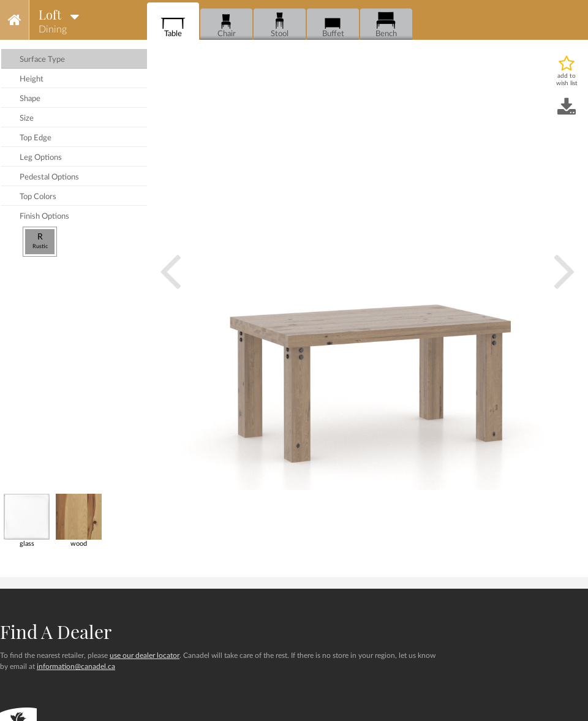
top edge (36, 138)
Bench (386, 25)
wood (79, 520)
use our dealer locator (145, 655)
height (32, 79)
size (27, 119)
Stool (280, 25)
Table (173, 25)
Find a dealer (56, 632)
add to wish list (567, 80)
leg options (41, 158)
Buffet (333, 25)
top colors (38, 197)
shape (30, 99)
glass (27, 520)
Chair (226, 25)
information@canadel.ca (76, 666)
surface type (42, 60)
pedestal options (49, 177)
